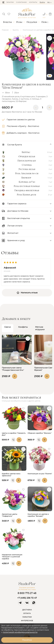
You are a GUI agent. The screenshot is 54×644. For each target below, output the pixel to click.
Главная (5, 30)
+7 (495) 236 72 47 (27, 598)
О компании (21, 2)
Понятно (27, 640)
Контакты (33, 2)
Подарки (32, 22)
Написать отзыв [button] (27, 293)
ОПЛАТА (27, 613)
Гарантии (10, 2)
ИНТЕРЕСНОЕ (27, 621)
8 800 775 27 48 (27, 593)
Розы (19, 22)
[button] (3, 2)
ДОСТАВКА (27, 610)
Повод (45, 22)
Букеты (7, 22)
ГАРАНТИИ (27, 617)
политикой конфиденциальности (20, 632)
